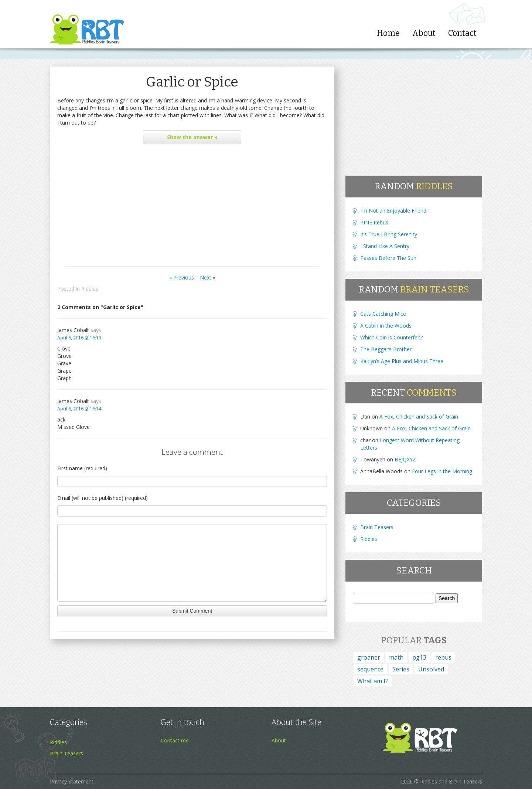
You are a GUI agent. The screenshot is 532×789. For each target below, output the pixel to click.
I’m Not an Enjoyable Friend (393, 211)
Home (388, 33)
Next (206, 277)
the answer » (192, 137)
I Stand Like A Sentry (385, 246)
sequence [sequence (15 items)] (370, 669)
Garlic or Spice (192, 82)
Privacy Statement (72, 781)
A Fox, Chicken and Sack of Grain (419, 416)
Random (414, 186)
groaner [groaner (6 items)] (369, 657)
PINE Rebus (374, 222)
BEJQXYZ (405, 459)
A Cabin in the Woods (386, 326)
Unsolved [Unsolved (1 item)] (431, 669)
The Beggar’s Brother (386, 349)
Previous (184, 277)
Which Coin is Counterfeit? (391, 337)
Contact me (175, 740)
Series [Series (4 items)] (401, 669)
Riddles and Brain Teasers (451, 781)
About (424, 33)
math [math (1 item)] (396, 657)
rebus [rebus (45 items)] (443, 657)
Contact (462, 33)
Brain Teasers (377, 527)
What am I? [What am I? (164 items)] (373, 681)
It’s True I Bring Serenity (389, 234)
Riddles (90, 289)
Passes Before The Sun (388, 258)
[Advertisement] (192, 207)
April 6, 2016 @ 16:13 (79, 338)
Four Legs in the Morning (442, 471)
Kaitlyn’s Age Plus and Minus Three (402, 361)
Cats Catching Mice (383, 314)
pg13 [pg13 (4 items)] (419, 657)
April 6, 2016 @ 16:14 (79, 409)
